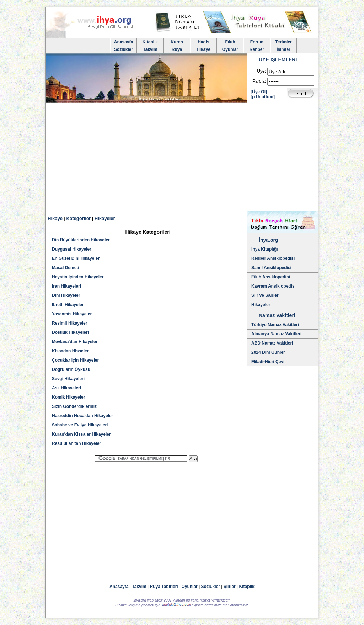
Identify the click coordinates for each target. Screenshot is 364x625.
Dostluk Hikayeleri (70, 332)
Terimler (283, 42)
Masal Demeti (66, 268)
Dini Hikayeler (66, 295)
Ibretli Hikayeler (68, 305)
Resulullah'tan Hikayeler (76, 443)
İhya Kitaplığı (265, 249)
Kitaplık (247, 587)
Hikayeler (105, 218)
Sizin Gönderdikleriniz (74, 406)
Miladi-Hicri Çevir (269, 362)
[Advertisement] (182, 158)
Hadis (204, 42)
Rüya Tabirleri (164, 587)
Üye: (261, 71)
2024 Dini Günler (268, 352)
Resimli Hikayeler (69, 323)
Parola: (259, 81)
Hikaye (204, 49)
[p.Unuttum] (263, 97)
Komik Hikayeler (68, 397)
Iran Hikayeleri (66, 286)
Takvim (150, 49)
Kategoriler (79, 218)
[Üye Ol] (259, 92)
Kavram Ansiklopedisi (274, 286)
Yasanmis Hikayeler (72, 314)
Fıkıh (230, 42)
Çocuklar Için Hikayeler (75, 360)
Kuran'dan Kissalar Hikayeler (81, 434)
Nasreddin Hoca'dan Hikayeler (82, 416)
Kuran (177, 42)
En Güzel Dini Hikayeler (76, 258)
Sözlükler (124, 49)
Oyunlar (230, 49)
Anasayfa (124, 42)
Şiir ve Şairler (265, 295)
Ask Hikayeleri (66, 388)
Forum (257, 42)
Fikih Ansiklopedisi (271, 277)
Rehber (257, 49)
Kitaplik (150, 42)
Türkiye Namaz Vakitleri (275, 325)
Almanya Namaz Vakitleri (276, 334)
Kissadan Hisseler (70, 351)
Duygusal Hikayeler (72, 249)
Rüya (177, 49)
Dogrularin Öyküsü (71, 369)
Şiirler (230, 587)
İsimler (283, 49)
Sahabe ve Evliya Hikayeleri (80, 425)
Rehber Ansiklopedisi (273, 258)
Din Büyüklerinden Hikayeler (81, 240)
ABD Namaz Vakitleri (272, 343)
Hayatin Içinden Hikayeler (78, 277)
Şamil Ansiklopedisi (271, 268)
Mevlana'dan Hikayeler (75, 342)
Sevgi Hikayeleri (68, 379)
